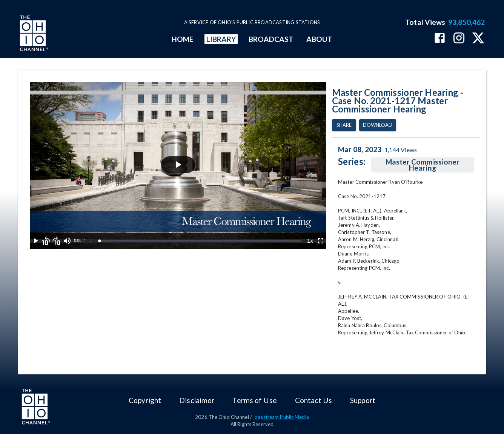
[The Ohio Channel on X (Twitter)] (478, 39)
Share (344, 125)
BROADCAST (271, 39)
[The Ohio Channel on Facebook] (440, 39)
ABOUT (319, 39)
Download (378, 125)
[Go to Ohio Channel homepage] (33, 34)
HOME (183, 39)
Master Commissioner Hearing (423, 165)
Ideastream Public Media (281, 417)
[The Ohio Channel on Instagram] (459, 39)
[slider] (200, 241)
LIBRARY (221, 39)
